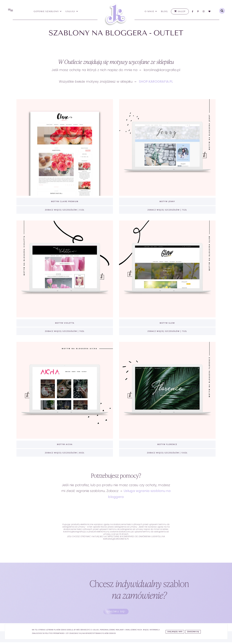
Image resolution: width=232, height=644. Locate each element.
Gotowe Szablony (48, 11)
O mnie (151, 11)
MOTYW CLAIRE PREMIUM (65, 201)
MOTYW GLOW (167, 322)
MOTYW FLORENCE (167, 443)
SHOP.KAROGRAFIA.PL (156, 82)
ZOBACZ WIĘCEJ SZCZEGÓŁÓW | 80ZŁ (65, 451)
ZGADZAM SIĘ (193, 632)
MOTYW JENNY (167, 201)
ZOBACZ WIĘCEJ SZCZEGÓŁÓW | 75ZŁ (167, 209)
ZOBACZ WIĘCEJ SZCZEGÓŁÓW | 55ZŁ (65, 209)
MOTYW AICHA (65, 443)
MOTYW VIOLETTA (65, 322)
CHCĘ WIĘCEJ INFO (175, 632)
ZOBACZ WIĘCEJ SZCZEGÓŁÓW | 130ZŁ (167, 451)
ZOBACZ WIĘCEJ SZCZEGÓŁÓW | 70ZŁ (65, 330)
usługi (72, 11)
